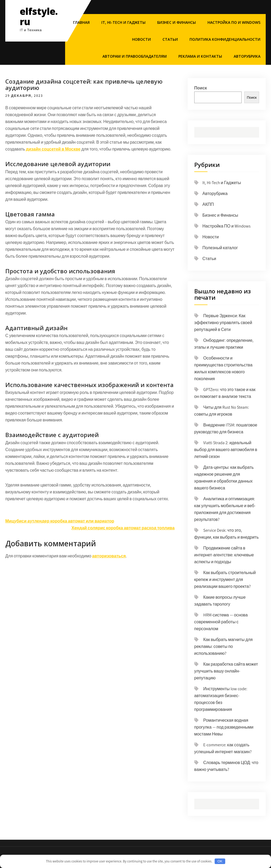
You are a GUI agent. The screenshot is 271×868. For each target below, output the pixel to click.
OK (220, 861)
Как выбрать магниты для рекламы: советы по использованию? (223, 646)
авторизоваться (109, 556)
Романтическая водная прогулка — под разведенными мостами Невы (224, 727)
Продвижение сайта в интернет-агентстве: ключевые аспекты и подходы (224, 555)
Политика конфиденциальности (225, 39)
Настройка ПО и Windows (234, 22)
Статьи (170, 39)
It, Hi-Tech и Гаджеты (123, 22)
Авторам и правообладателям (135, 56)
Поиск (201, 88)
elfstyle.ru (39, 16)
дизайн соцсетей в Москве (53, 149)
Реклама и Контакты (200, 56)
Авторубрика (247, 56)
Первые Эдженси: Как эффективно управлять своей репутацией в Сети (223, 323)
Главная (81, 22)
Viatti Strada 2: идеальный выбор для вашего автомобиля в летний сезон (226, 450)
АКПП (208, 204)
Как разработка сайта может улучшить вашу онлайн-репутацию (226, 671)
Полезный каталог (220, 248)
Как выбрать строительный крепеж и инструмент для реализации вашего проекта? (225, 580)
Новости (141, 39)
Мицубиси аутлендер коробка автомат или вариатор (60, 521)
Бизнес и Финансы (177, 22)
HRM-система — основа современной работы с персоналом (221, 622)
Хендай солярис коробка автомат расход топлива (123, 528)
